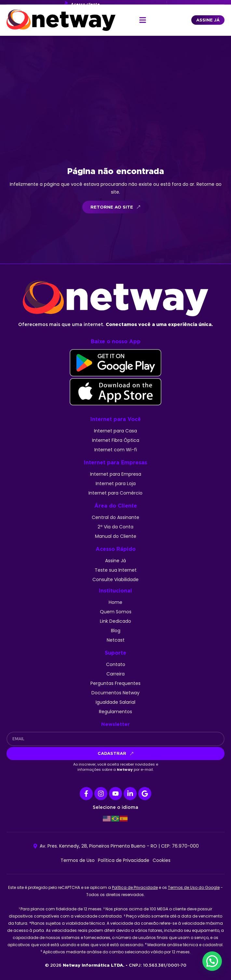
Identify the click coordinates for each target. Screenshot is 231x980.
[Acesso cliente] (66, 3)
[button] (143, 20)
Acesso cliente (85, 4)
